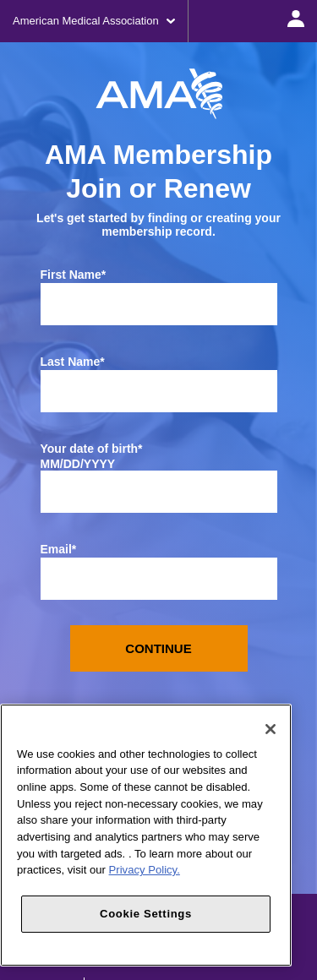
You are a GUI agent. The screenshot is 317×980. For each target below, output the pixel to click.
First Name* (74, 275)
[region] (146, 835)
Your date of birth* (92, 449)
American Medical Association (94, 21)
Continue (158, 648)
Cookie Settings (146, 914)
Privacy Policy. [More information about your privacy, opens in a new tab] (145, 870)
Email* (59, 549)
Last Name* (73, 362)
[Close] (271, 729)
